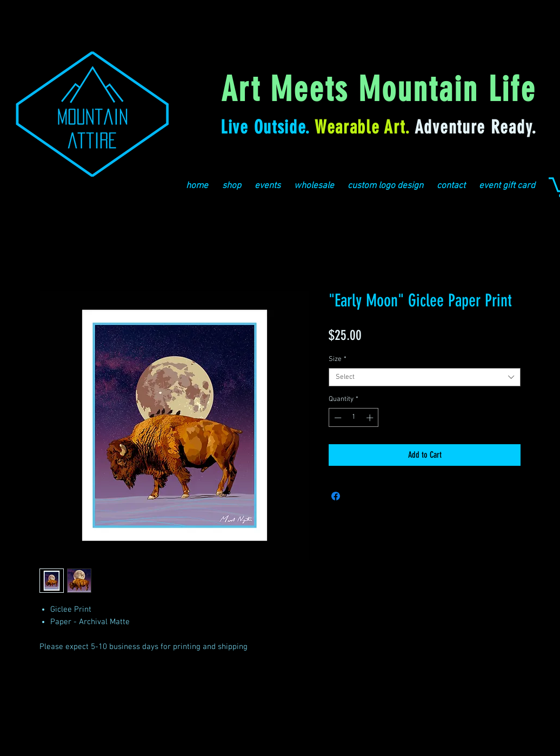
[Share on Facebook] (336, 496)
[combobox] (425, 377)
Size (338, 359)
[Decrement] (337, 418)
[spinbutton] (354, 418)
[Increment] (371, 418)
